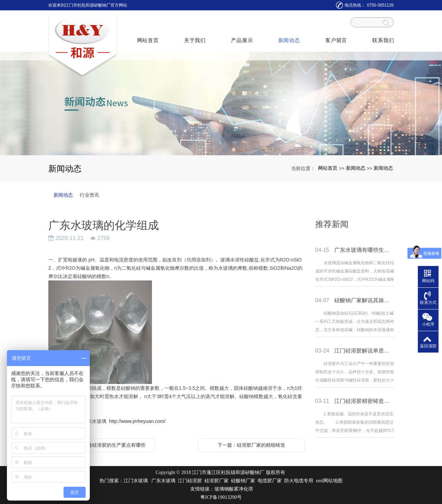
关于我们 (195, 36)
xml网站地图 (329, 481)
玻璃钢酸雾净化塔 (234, 489)
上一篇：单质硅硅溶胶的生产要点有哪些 (102, 445)
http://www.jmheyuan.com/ (137, 421)
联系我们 (382, 36)
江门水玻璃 (136, 481)
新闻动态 (289, 36)
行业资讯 (89, 195)
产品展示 (242, 36)
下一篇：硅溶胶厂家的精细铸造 (251, 445)
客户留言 (335, 36)
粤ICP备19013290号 (221, 497)
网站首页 (148, 36)
